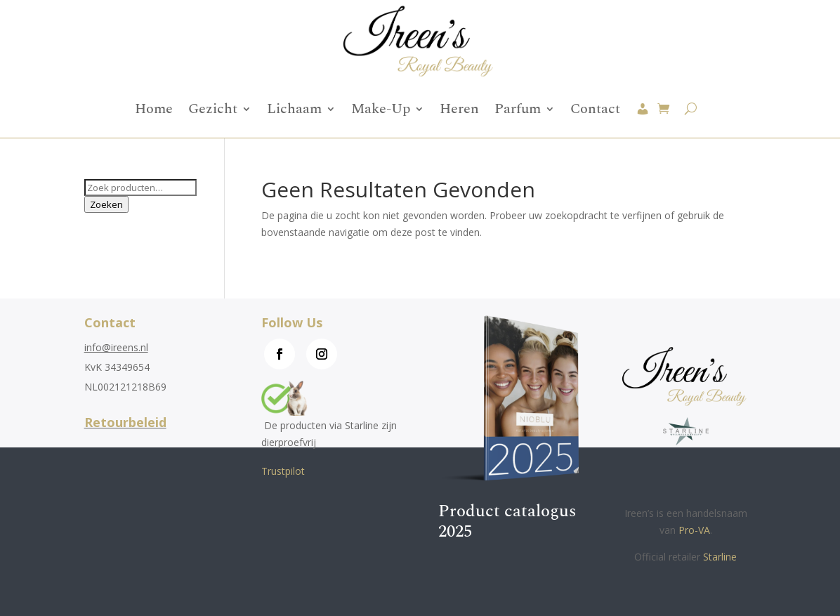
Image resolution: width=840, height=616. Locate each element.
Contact (595, 109)
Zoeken (106, 204)
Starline (720, 557)
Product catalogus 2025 (507, 522)
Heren (459, 109)
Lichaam (294, 109)
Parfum (518, 109)
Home (154, 109)
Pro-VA (694, 530)
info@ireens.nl (116, 347)
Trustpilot (283, 471)
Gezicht (213, 109)
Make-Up (381, 109)
